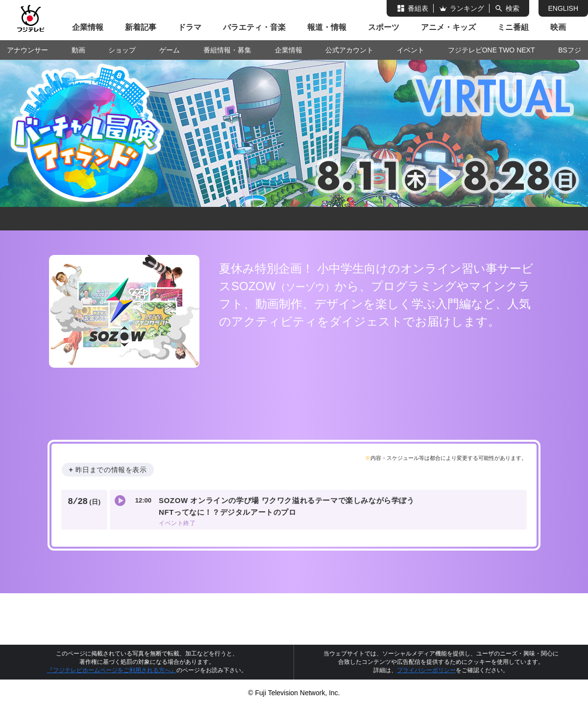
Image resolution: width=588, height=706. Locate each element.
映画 (558, 27)
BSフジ (570, 50)
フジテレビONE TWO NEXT (491, 50)
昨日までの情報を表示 (111, 470)
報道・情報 (327, 27)
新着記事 (141, 27)
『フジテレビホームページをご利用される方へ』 (112, 670)
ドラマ (190, 27)
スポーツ (384, 27)
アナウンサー (27, 50)
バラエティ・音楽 (254, 27)
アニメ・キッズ (448, 27)
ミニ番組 (513, 27)
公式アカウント (349, 50)
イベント (411, 50)
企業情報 (88, 27)
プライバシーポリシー (426, 670)
